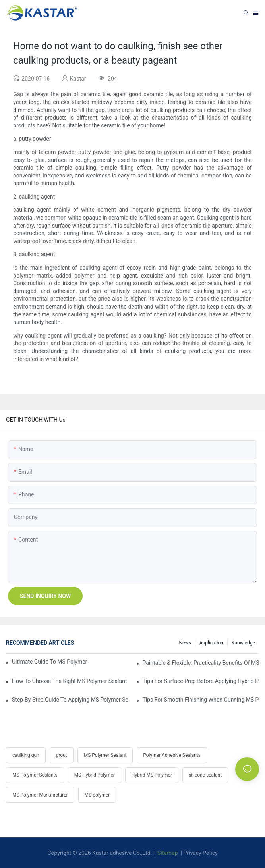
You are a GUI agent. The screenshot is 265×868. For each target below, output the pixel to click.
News (185, 643)
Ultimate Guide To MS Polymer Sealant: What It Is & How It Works (50, 662)
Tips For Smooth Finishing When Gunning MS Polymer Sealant (201, 700)
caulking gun (26, 755)
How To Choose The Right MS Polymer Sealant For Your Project (70, 681)
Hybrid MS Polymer (152, 775)
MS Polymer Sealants (35, 775)
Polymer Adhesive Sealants (172, 755)
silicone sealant (205, 775)
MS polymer (97, 795)
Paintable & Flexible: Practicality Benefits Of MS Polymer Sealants (201, 663)
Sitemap (167, 853)
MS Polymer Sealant (105, 755)
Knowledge (243, 643)
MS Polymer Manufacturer (40, 795)
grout (62, 755)
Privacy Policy (200, 853)
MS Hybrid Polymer (95, 775)
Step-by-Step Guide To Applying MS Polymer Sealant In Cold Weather (70, 700)
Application (211, 643)
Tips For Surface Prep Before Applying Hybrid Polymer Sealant (201, 681)
